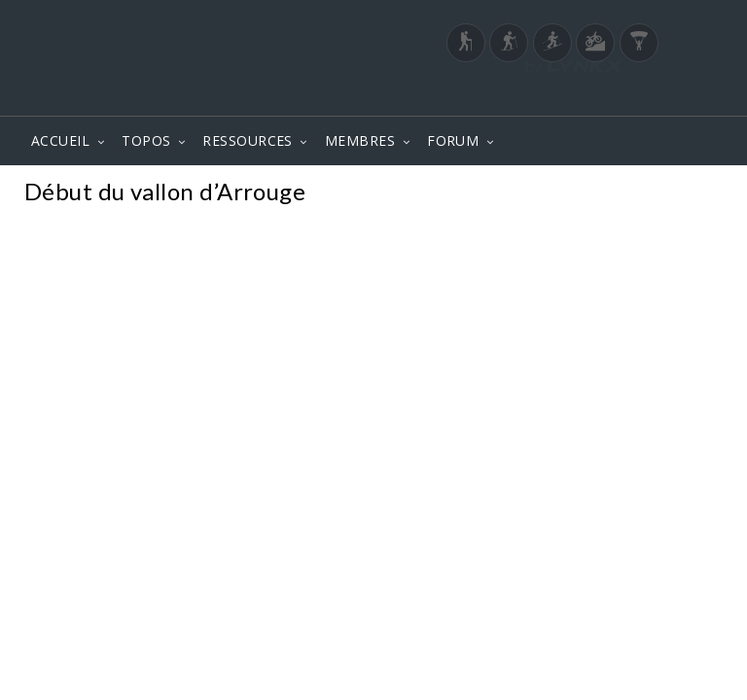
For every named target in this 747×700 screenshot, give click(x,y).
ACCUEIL (60, 140)
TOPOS (146, 140)
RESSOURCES (248, 140)
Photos (687, 194)
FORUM (453, 140)
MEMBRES (360, 140)
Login (622, 96)
